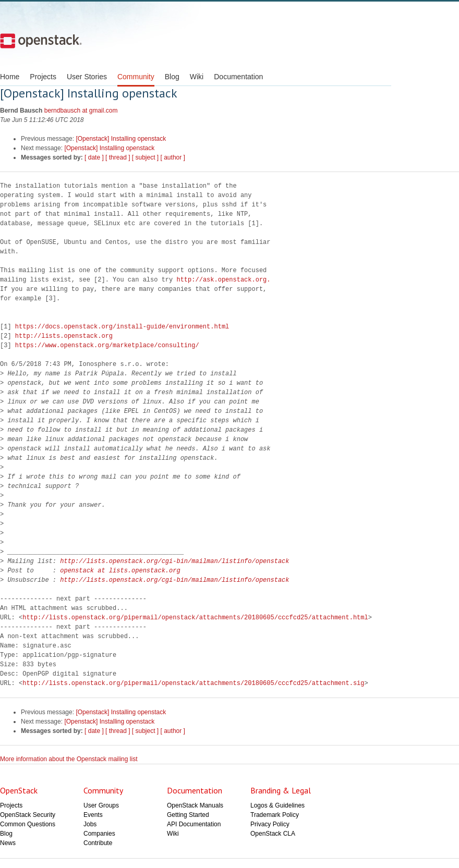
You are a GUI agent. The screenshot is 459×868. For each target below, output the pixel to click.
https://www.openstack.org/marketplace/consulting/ (107, 345)
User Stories (87, 77)
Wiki (197, 77)
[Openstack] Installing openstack (121, 139)
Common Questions (28, 824)
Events (93, 815)
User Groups (101, 805)
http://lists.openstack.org (64, 336)
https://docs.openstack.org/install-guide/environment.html (122, 327)
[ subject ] (145, 157)
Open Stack (41, 41)
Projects (43, 77)
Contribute (98, 843)
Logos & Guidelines (277, 805)
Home (10, 77)
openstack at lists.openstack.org (120, 571)
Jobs (90, 824)
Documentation (238, 77)
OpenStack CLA (273, 834)
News (8, 843)
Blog (172, 77)
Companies (99, 834)
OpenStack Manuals (195, 805)
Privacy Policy (270, 824)
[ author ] (173, 157)
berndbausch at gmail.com (81, 111)
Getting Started (188, 815)
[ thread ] (118, 157)
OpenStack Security (28, 815)
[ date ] (94, 157)
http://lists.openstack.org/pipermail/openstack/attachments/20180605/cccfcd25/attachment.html (195, 618)
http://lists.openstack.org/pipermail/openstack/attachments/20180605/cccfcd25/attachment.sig (193, 683)
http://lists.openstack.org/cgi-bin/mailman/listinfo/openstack (174, 561)
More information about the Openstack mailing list (69, 759)
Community (136, 77)
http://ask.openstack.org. (223, 280)
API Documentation (194, 824)
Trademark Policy (275, 815)
